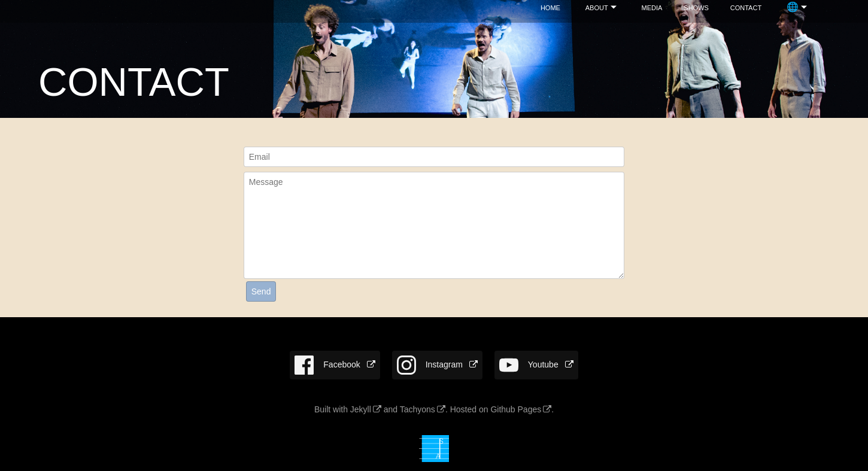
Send (261, 291)
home (550, 7)
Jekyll (361, 409)
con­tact (746, 7)
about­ (597, 7)
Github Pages (516, 409)
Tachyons (418, 409)
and (391, 409)
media (652, 7)
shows (696, 7)
